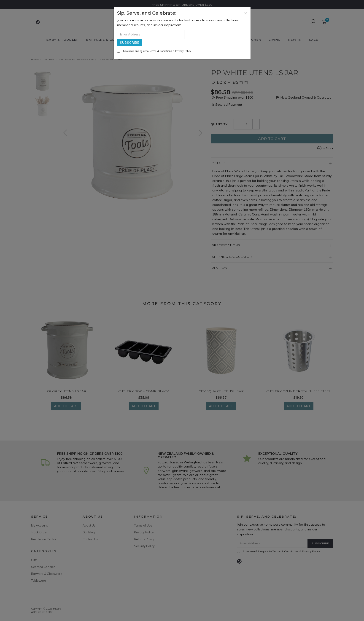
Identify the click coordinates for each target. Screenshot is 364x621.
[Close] (246, 13)
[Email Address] (151, 34)
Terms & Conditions (161, 51)
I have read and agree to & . (154, 51)
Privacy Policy (183, 51)
